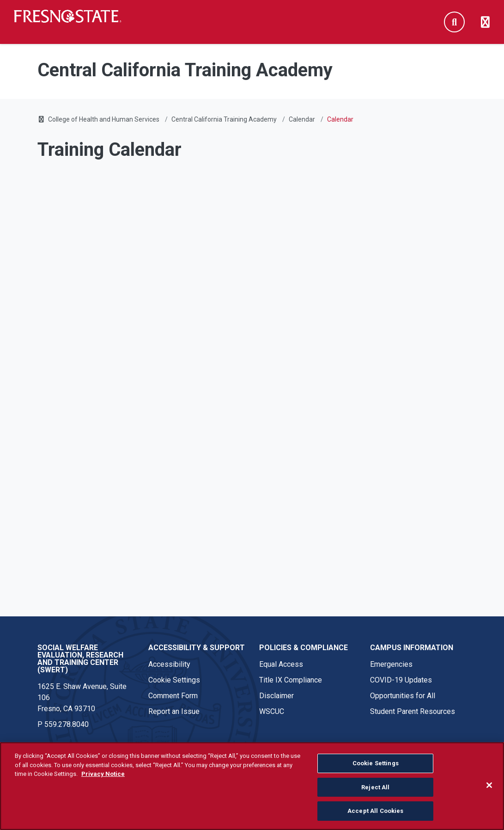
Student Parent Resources (413, 711)
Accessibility (169, 664)
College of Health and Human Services (104, 119)
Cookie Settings (174, 680)
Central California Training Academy (224, 119)
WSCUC (272, 711)
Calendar (302, 119)
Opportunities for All (403, 696)
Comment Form (173, 696)
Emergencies (391, 664)
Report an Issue (174, 711)
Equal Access (281, 664)
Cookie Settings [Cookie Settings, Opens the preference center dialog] (376, 763)
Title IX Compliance (291, 680)
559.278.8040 (67, 724)
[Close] (489, 785)
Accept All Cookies (375, 811)
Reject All (375, 787)
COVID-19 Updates (401, 680)
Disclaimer (276, 696)
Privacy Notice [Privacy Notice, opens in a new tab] (103, 774)
